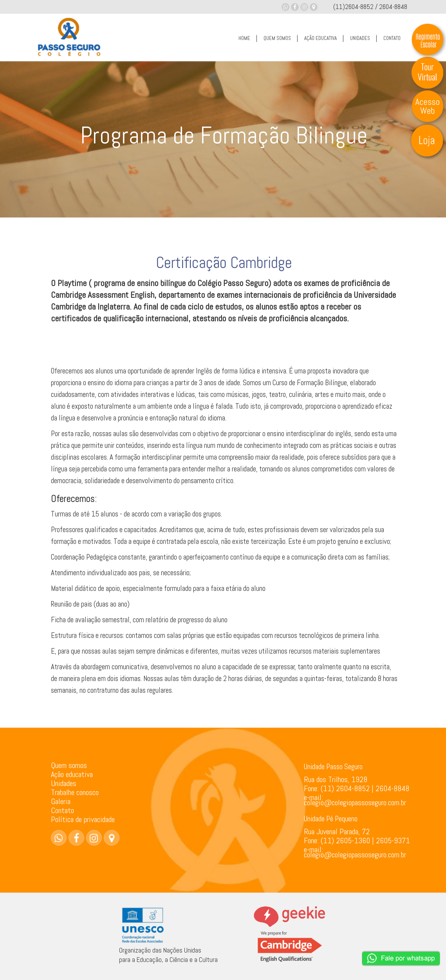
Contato (62, 810)
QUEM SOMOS (277, 38)
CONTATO (392, 38)
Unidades (64, 783)
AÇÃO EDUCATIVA (321, 38)
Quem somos (69, 765)
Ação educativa (72, 774)
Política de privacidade (83, 819)
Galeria (61, 801)
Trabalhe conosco (75, 792)
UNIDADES (360, 38)
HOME (244, 38)
